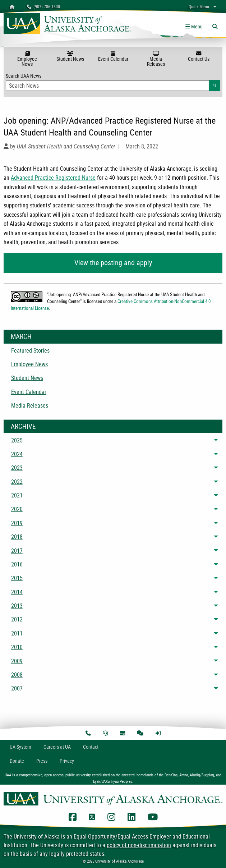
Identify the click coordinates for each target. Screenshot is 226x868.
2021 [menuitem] (17, 495)
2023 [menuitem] (17, 468)
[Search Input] (107, 86)
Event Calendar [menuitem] (29, 392)
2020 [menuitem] (17, 509)
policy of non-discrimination (139, 845)
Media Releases (156, 59)
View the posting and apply (113, 263)
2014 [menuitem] (17, 592)
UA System (20, 747)
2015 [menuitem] (17, 578)
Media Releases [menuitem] (30, 405)
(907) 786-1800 (43, 6)
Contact (91, 747)
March (21, 336)
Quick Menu (199, 6)
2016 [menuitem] (17, 564)
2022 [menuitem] (17, 482)
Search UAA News (113, 82)
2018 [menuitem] (17, 537)
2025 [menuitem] (17, 440)
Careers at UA (57, 747)
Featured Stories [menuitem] (30, 350)
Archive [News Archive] (23, 426)
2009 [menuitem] (17, 661)
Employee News (27, 59)
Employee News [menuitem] (29, 364)
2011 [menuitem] (17, 633)
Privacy (67, 761)
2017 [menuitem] (17, 551)
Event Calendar (113, 56)
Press (42, 761)
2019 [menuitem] (17, 523)
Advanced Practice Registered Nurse (53, 178)
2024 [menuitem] (17, 454)
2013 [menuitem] (17, 606)
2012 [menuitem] (17, 619)
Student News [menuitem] (27, 378)
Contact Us (199, 56)
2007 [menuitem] (17, 688)
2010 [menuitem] (17, 647)
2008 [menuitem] (17, 675)
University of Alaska (37, 836)
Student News (70, 56)
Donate (17, 761)
